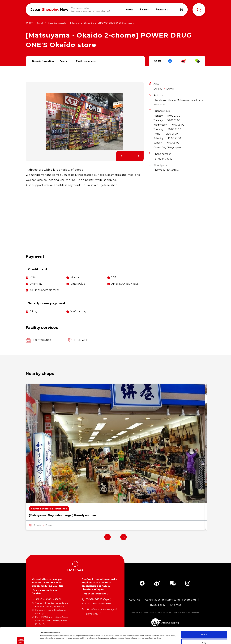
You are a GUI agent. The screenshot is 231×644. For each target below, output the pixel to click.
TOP (31, 23)
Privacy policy (157, 605)
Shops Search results (57, 23)
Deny (204, 627)
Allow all (204, 618)
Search (40, 23)
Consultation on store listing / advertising (171, 600)
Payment (65, 61)
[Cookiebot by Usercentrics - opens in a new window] (21, 639)
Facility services (86, 61)
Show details (133, 639)
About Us (135, 600)
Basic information (43, 61)
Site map (176, 605)
